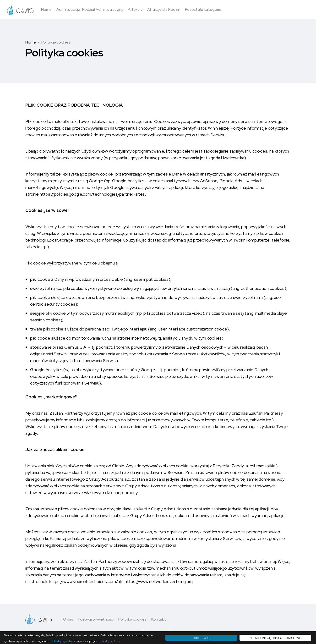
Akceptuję (201, 638)
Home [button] (46, 9)
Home (31, 42)
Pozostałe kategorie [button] (203, 9)
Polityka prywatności (96, 619)
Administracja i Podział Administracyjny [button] (90, 9)
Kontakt (159, 619)
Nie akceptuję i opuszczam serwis (275, 638)
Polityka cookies (132, 619)
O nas (68, 619)
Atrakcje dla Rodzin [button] (164, 9)
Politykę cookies (109, 641)
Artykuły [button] (135, 9)
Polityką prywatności (64, 641)
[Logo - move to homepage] (20, 10)
